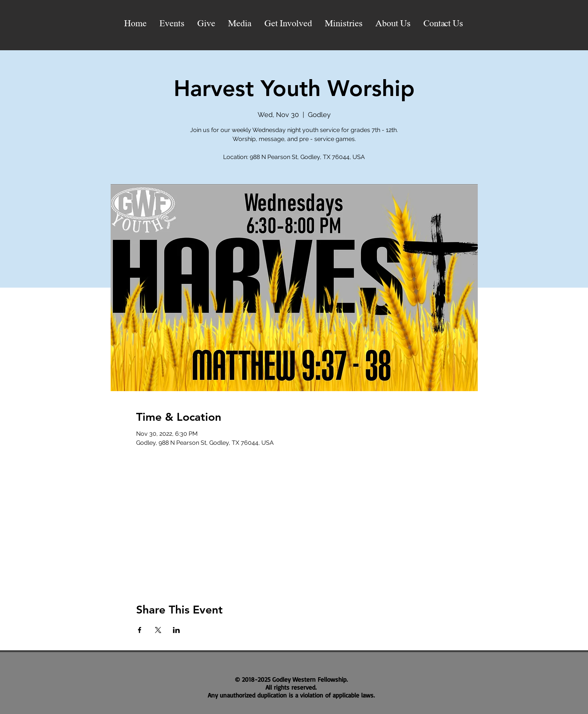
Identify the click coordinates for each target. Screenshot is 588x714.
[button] (240, 24)
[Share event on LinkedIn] (176, 630)
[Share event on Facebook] (140, 630)
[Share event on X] (158, 630)
